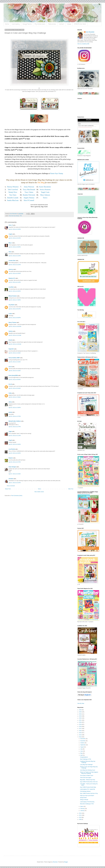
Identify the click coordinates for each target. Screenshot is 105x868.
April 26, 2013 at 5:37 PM (15, 462)
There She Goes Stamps (14, 216)
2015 (80, 733)
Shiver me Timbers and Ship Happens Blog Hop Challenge (89, 773)
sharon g (11, 269)
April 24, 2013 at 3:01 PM (15, 238)
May (82, 753)
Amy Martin (12, 305)
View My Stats (81, 703)
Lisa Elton (11, 287)
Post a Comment (11, 486)
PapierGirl (11, 349)
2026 (80, 710)
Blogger (66, 862)
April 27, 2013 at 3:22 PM (15, 483)
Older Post (71, 489)
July (81, 749)
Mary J (10, 243)
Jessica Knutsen (45, 190)
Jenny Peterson (29, 187)
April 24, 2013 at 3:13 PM (15, 256)
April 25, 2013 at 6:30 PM (15, 453)
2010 (80, 817)
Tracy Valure (29, 192)
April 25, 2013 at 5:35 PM (15, 444)
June (82, 751)
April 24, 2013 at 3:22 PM (15, 265)
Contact (61, 24)
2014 (80, 735)
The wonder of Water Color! (87, 776)
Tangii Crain (45, 192)
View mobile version (39, 492)
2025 (80, 712)
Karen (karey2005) (13, 375)
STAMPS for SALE (80, 24)
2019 (80, 724)
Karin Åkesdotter (45, 187)
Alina (10, 252)
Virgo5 (10, 440)
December (83, 739)
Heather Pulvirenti (29, 195)
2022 (80, 718)
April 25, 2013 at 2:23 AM (15, 371)
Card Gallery (16, 24)
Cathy (10, 393)
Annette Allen (12, 261)
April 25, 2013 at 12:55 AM (15, 344)
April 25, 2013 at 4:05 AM (15, 380)
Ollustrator (55, 862)
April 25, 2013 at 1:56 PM (15, 408)
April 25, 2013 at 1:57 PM (15, 416)
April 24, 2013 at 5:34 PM (15, 273)
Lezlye (10, 314)
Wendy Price (13, 192)
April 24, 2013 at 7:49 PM (15, 300)
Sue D (10, 367)
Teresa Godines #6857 (14, 358)
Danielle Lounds (13, 198)
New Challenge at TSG (86, 759)
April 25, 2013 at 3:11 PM (15, 436)
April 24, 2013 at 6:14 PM (15, 282)
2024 (80, 714)
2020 (80, 722)
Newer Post (8, 489)
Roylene (11, 458)
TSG (21, 216)
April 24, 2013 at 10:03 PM (15, 326)
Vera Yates (13, 195)
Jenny (10, 402)
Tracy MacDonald (29, 190)
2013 (80, 737)
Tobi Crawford (13, 190)
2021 (80, 720)
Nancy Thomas (12, 322)
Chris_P (11, 225)
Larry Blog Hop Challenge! (86, 765)
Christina (11, 479)
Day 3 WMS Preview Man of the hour (89, 782)
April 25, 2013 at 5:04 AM (15, 388)
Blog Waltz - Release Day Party (88, 780)
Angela (10, 234)
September (83, 745)
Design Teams (27, 24)
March (82, 806)
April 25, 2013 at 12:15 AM (15, 335)
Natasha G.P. (12, 278)
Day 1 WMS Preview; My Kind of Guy (89, 793)
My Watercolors (40, 24)
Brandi (10, 340)
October (82, 743)
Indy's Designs (12, 467)
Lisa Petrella (12, 449)
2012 (80, 813)
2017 (80, 729)
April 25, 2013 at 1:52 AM (15, 362)
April (82, 755)
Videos (69, 24)
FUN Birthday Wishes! (85, 791)
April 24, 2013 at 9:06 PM (15, 318)
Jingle (10, 431)
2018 (80, 726)
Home (7, 24)
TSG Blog (41, 183)
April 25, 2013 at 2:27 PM (15, 427)
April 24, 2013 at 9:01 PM (15, 309)
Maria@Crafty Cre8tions (15, 421)
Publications (52, 24)
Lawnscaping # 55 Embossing (87, 802)
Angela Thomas (29, 198)
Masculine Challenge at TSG (87, 804)
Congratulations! (84, 757)
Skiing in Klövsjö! (84, 800)
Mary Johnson (45, 195)
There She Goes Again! (86, 778)
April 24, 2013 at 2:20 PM (15, 229)
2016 (80, 731)
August (82, 747)
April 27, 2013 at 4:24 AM (15, 474)
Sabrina (11, 331)
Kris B (10, 384)
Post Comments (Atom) (17, 496)
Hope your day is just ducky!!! (87, 796)
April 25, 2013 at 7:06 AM (15, 397)
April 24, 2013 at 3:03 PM (15, 247)
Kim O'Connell (29, 200)
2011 (80, 815)
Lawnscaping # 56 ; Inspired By (88, 789)
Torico (45, 198)
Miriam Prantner (13, 296)
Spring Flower (83, 798)
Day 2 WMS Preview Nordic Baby (88, 787)
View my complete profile (83, 44)
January (82, 811)
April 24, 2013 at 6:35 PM (15, 291)
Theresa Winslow (13, 187)
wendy (10, 412)
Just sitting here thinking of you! (88, 770)
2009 (80, 819)
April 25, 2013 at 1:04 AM (15, 353)
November (83, 741)
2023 (80, 716)
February (83, 809)
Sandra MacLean (13, 200)
